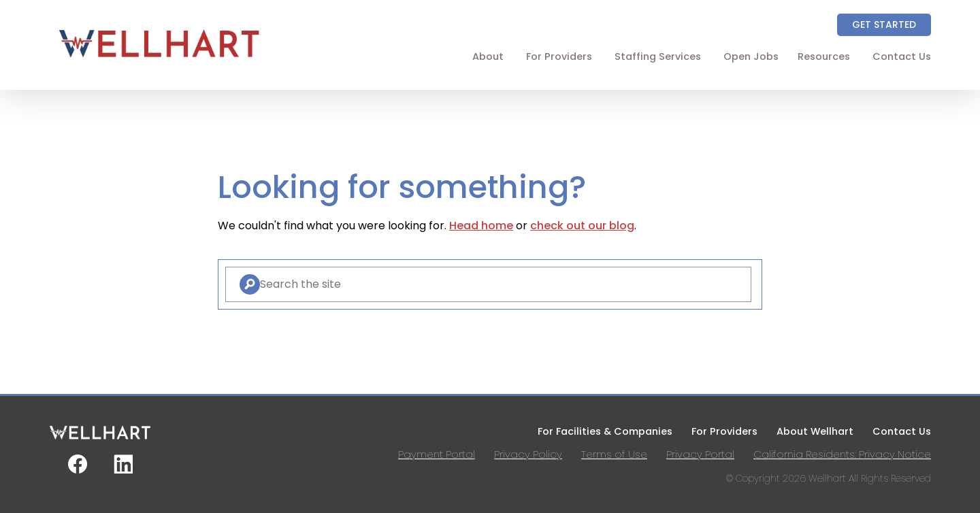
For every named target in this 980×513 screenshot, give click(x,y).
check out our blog (582, 226)
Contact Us (902, 56)
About (488, 56)
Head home (481, 226)
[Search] (250, 284)
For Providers (559, 56)
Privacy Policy (528, 454)
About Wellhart (815, 431)
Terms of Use (614, 454)
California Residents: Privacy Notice (842, 454)
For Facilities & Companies (605, 431)
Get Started (884, 24)
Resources (824, 56)
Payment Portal (437, 454)
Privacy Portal (700, 454)
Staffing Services (658, 56)
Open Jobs (751, 56)
